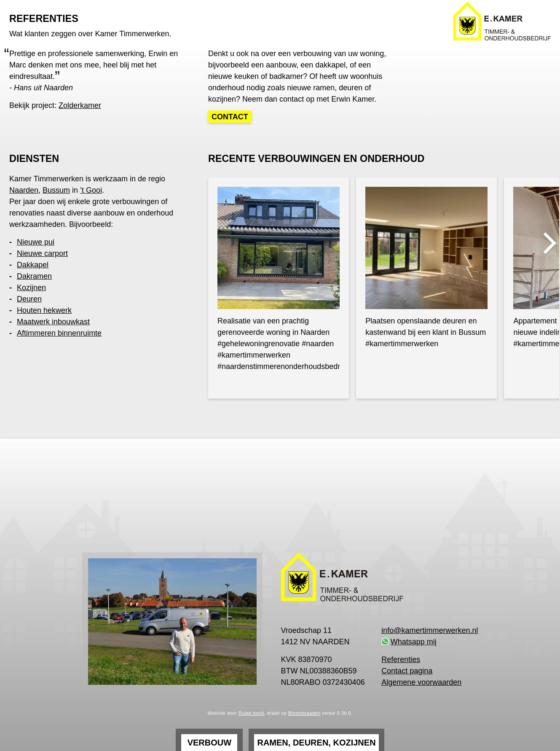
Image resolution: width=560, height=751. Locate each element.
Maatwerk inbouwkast (53, 322)
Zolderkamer (80, 105)
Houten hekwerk (44, 310)
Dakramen (34, 276)
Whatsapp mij (414, 642)
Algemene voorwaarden (421, 682)
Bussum (56, 190)
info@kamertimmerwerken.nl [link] (430, 630)
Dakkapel (33, 265)
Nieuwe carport (42, 253)
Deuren (29, 299)
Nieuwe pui (36, 242)
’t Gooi (91, 190)
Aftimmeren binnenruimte (59, 333)
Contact (230, 117)
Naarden (24, 190)
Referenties (401, 659)
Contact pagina (407, 671)
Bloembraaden (304, 713)
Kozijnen (31, 288)
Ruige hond (251, 713)
